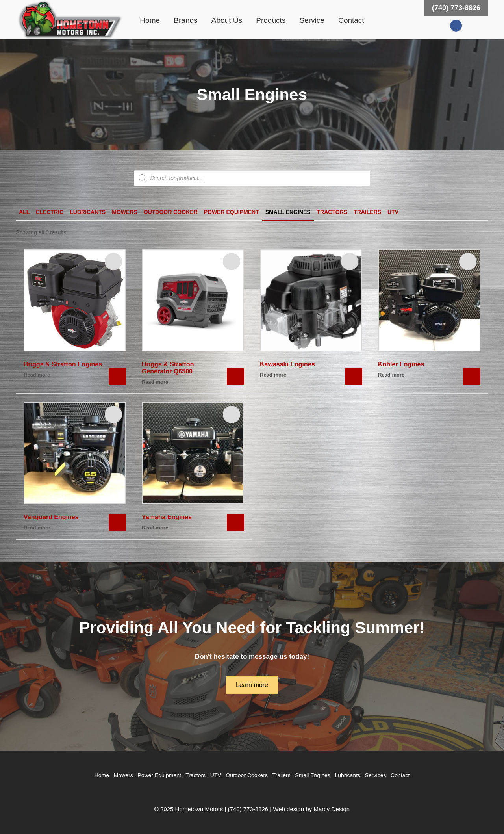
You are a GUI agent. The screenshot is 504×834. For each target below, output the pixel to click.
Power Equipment (232, 212)
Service (312, 20)
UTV (393, 212)
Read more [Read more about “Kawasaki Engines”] (273, 375)
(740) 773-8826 (456, 8)
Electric (50, 212)
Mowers (125, 212)
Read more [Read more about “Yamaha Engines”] (155, 528)
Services (376, 775)
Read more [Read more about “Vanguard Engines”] (37, 528)
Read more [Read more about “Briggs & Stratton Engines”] (37, 375)
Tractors (332, 212)
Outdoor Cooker (171, 212)
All (24, 212)
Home (150, 20)
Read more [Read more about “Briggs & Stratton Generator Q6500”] (155, 382)
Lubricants (88, 212)
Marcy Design (332, 809)
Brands (185, 20)
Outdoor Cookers (247, 775)
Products (271, 20)
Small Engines (288, 212)
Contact (351, 20)
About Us (227, 20)
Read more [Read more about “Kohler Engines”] (391, 375)
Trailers (367, 212)
